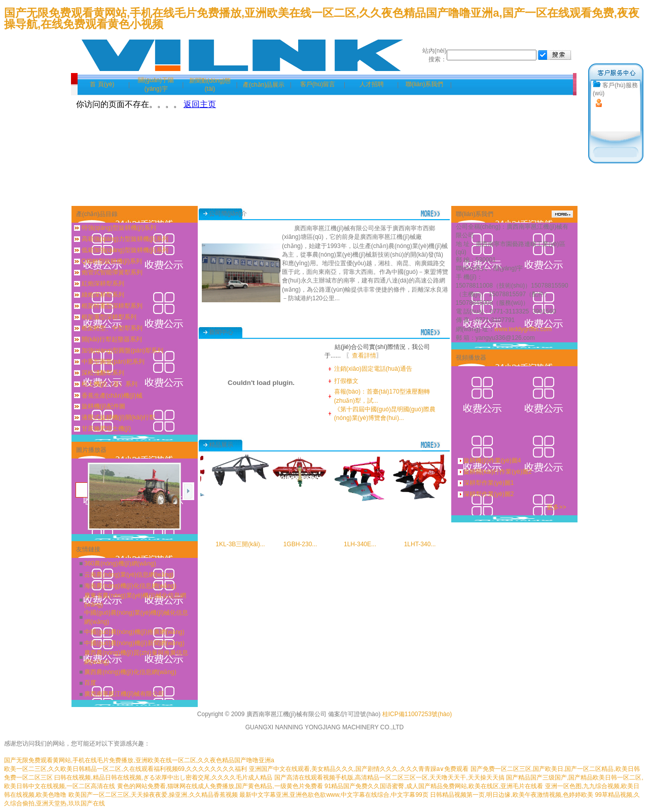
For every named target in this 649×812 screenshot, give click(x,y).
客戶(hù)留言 (318, 84)
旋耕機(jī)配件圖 (103, 406)
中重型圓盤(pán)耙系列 (113, 362)
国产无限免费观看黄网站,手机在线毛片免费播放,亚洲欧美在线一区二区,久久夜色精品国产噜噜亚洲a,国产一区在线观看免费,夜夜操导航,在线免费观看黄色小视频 (322, 19)
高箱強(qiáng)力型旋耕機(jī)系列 (125, 239)
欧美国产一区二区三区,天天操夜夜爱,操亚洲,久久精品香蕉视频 (153, 795)
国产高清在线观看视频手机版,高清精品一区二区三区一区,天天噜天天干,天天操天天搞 (389, 778)
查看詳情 (364, 356)
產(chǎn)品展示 (264, 85)
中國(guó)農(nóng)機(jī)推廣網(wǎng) (134, 632)
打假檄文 (346, 381)
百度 (90, 683)
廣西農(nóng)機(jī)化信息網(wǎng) (130, 672)
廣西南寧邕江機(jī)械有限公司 (124, 694)
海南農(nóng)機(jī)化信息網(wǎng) (130, 586)
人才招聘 (372, 84)
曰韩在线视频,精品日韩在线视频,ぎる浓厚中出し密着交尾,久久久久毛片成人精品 (163, 778)
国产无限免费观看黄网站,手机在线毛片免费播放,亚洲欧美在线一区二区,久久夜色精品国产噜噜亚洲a (139, 760)
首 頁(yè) (102, 84)
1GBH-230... (306, 544)
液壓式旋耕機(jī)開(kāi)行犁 (118, 417)
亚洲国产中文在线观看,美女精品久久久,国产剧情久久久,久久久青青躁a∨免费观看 (359, 769)
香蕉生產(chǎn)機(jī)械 (112, 396)
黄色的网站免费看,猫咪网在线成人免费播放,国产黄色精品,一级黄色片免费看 (220, 786)
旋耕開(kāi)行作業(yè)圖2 (498, 472)
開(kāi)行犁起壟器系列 (112, 339)
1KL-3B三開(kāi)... (246, 544)
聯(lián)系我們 (425, 84)
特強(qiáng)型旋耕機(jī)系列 (119, 228)
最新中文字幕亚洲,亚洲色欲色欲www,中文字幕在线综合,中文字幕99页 (334, 795)
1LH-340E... (366, 544)
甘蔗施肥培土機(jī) (106, 429)
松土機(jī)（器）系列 (110, 384)
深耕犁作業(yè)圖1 (489, 483)
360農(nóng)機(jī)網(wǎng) (120, 563)
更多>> (556, 507)
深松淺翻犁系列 (103, 373)
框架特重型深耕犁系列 (112, 306)
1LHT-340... (426, 544)
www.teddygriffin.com (523, 329)
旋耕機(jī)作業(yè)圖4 (492, 461)
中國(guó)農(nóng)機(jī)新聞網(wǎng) (134, 643)
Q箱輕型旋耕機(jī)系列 (112, 261)
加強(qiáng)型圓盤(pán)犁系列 (122, 350)
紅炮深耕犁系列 (103, 284)
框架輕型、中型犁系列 (112, 328)
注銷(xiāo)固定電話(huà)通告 (373, 369)
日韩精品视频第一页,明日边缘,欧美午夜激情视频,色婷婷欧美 (512, 795)
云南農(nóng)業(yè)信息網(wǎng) (129, 575)
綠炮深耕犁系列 (103, 295)
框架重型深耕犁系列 (109, 317)
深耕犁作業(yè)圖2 (489, 494)
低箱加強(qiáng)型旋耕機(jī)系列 (125, 250)
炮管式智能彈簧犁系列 (112, 272)
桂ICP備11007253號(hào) (417, 714)
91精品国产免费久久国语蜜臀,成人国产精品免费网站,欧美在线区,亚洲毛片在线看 (434, 786)
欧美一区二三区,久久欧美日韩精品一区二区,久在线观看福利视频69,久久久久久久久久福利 (125, 769)
